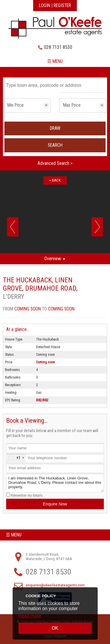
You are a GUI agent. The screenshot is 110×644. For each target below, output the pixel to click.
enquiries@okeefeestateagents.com (55, 585)
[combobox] (16, 458)
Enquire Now (55, 504)
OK (55, 628)
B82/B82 (42, 400)
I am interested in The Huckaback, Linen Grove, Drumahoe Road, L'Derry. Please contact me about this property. (55, 483)
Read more (30, 616)
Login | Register (55, 6)
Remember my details (27, 495)
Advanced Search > (55, 163)
